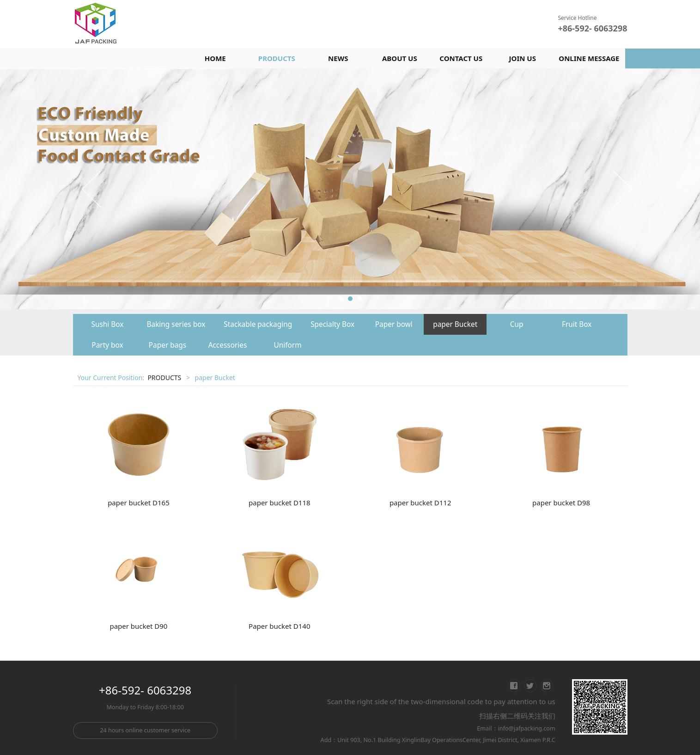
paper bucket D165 (139, 503)
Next (622, 189)
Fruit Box (577, 324)
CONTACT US (461, 58)
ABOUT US (400, 58)
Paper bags (167, 345)
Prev (92, 189)
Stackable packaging (258, 324)
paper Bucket (455, 324)
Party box (107, 345)
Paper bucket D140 (279, 626)
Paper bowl (394, 324)
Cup (517, 324)
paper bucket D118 (280, 503)
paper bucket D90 (138, 626)
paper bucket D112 (420, 503)
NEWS (338, 58)
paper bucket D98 (561, 503)
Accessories (228, 345)
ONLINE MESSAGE (589, 58)
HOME (215, 58)
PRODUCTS (277, 58)
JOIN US (523, 58)
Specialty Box (332, 324)
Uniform (287, 345)
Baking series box (176, 324)
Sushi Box (108, 324)
